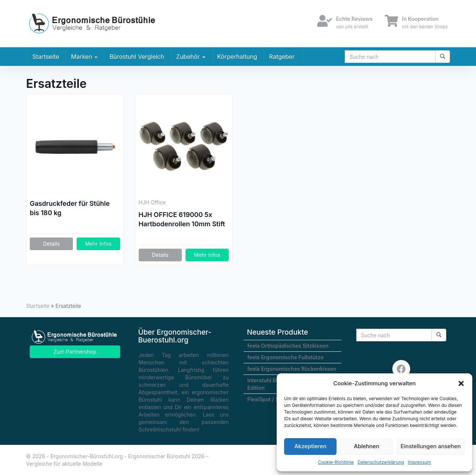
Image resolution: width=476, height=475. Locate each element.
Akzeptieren (310, 446)
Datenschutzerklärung (381, 462)
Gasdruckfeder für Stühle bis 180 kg (70, 208)
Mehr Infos (98, 244)
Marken (84, 57)
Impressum (419, 462)
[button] (461, 383)
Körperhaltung (237, 57)
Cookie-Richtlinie (336, 462)
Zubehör (190, 57)
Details (52, 244)
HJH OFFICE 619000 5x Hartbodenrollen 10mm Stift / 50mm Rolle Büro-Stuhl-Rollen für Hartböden (182, 220)
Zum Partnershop (75, 352)
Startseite (46, 57)
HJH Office (152, 202)
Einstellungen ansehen (431, 446)
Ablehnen (367, 446)
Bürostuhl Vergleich (137, 57)
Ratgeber (282, 57)
